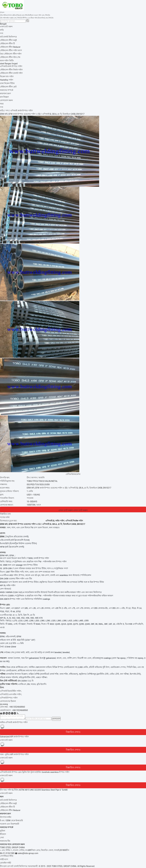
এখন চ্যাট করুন (6, 27)
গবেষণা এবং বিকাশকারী (10, 824)
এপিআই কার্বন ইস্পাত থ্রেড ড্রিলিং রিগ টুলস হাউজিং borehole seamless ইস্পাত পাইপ (35, 772)
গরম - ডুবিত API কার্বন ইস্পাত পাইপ (14, 754)
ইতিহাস (3, 834)
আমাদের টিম (5, 841)
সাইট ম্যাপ (4, 859)
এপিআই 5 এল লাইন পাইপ (11, 694)
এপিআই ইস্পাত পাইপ (9, 698)
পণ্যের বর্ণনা (5, 517)
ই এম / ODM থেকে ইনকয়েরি (11, 820)
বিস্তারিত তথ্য (5, 514)
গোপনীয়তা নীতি (7, 856)
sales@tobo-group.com (28, 853)
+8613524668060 (17, 707)
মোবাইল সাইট (6, 863)
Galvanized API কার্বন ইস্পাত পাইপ (14, 737)
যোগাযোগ (56, 719)
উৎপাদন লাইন (6, 817)
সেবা (2, 837)
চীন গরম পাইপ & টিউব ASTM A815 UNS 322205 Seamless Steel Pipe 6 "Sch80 (34, 790)
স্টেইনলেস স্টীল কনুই (8, 803)
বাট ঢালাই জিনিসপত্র (8, 800)
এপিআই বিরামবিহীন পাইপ (11, 691)
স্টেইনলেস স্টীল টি (7, 807)
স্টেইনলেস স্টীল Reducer (10, 810)
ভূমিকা (3, 831)
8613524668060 (21, 710)
